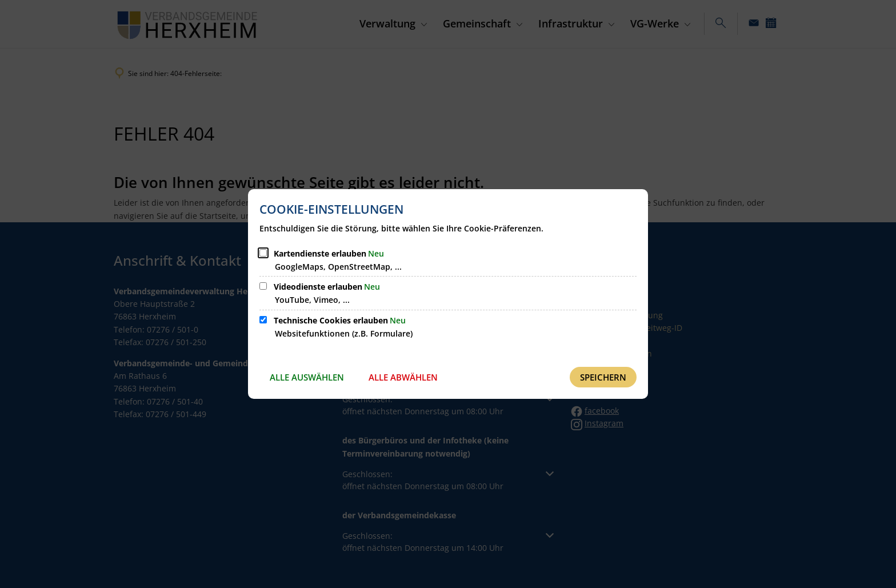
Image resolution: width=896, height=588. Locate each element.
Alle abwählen (403, 377)
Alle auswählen (307, 377)
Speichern (603, 377)
